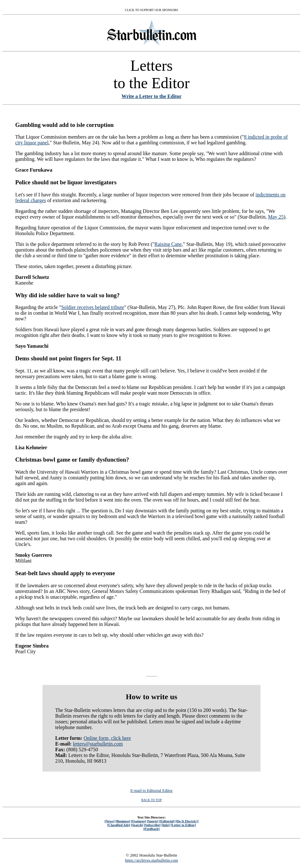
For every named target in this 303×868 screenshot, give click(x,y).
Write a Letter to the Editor (151, 96)
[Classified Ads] (119, 825)
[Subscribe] (152, 825)
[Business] (123, 821)
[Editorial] (167, 821)
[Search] (137, 825)
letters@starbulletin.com (98, 744)
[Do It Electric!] (187, 821)
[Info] (166, 825)
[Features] (138, 821)
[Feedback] (151, 829)
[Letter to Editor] (183, 825)
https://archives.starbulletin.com (151, 860)
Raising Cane (168, 244)
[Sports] (152, 821)
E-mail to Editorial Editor (151, 790)
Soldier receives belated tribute (93, 307)
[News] (109, 821)
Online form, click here (107, 738)
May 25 (276, 217)
